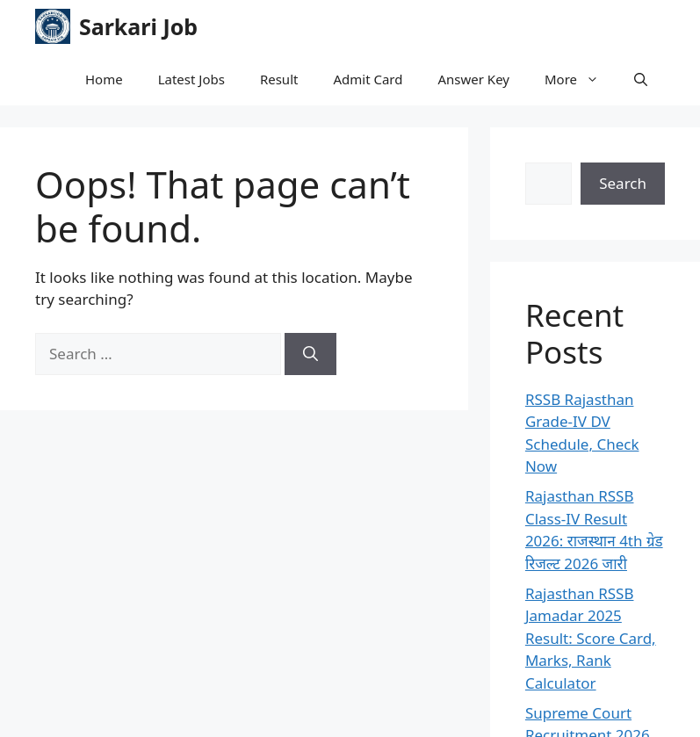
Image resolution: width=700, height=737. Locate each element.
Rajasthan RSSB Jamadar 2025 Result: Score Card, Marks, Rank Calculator (591, 638)
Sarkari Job (138, 26)
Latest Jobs (191, 79)
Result (279, 79)
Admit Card (368, 79)
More (581, 79)
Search (623, 183)
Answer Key (473, 79)
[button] (641, 79)
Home (104, 79)
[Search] (310, 354)
